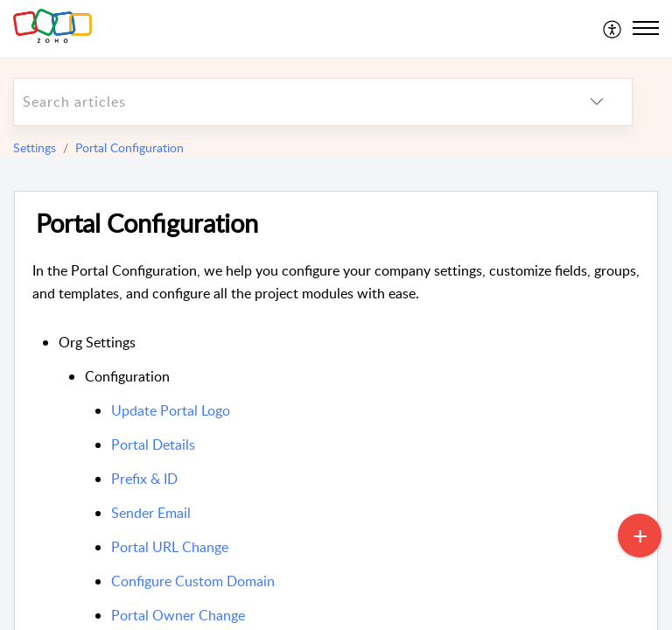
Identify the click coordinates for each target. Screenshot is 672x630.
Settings (35, 147)
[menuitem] (613, 28)
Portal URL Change (170, 547)
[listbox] (597, 102)
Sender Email (151, 513)
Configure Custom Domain (193, 581)
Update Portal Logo (171, 410)
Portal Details (153, 444)
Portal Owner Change (178, 615)
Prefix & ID (144, 479)
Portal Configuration (129, 147)
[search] (288, 102)
